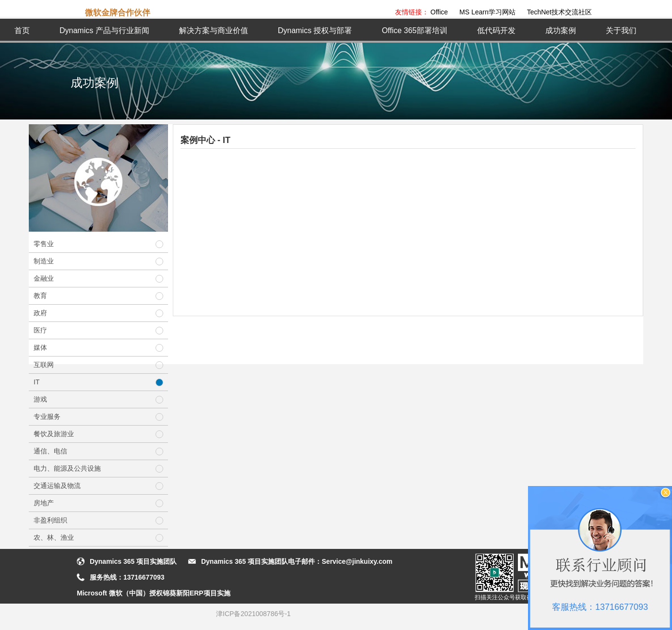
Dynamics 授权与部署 (315, 30)
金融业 (98, 279)
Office (439, 12)
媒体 (98, 348)
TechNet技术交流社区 (559, 12)
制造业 (98, 261)
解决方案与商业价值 (214, 30)
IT (98, 382)
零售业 (98, 244)
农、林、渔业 (98, 538)
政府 (98, 313)
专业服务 (98, 417)
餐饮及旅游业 (98, 434)
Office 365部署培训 (414, 30)
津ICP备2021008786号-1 (253, 614)
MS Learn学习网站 (487, 12)
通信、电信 (98, 451)
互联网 (98, 365)
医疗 (98, 330)
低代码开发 (496, 30)
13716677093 (144, 577)
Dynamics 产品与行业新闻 (104, 30)
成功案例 (561, 30)
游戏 (98, 399)
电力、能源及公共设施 (98, 469)
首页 (22, 30)
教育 (98, 296)
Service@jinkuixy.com (357, 561)
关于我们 (621, 30)
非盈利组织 (98, 520)
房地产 (98, 503)
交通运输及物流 (98, 486)
